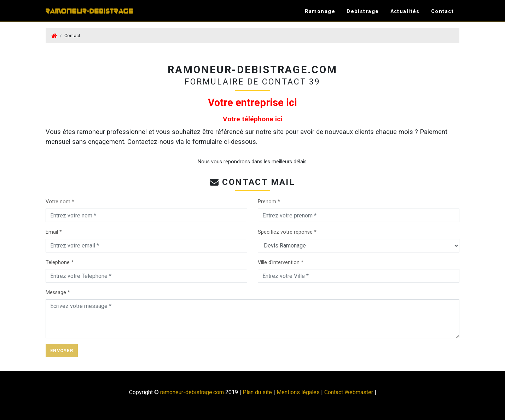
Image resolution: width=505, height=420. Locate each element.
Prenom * (269, 202)
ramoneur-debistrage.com (192, 392)
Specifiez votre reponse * (287, 232)
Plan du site (257, 392)
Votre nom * (60, 202)
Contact (442, 11)
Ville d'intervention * (281, 262)
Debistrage (363, 11)
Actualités (405, 11)
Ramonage (320, 11)
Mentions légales (298, 392)
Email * (54, 232)
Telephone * (60, 262)
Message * (58, 293)
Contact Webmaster (349, 392)
